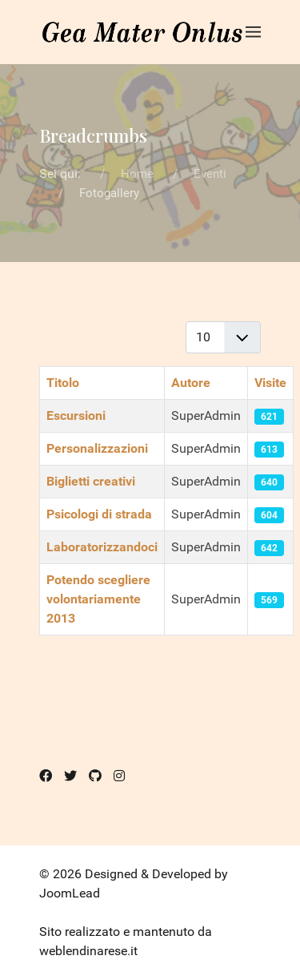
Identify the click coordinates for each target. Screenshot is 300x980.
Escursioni (76, 415)
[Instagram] (119, 776)
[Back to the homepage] (142, 32)
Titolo (63, 383)
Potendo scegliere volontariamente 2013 (98, 599)
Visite (270, 383)
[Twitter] (70, 776)
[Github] (95, 776)
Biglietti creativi (91, 481)
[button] (253, 32)
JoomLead (70, 893)
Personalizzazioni (97, 448)
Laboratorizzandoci (102, 547)
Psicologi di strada (99, 514)
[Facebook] (46, 776)
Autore (191, 383)
